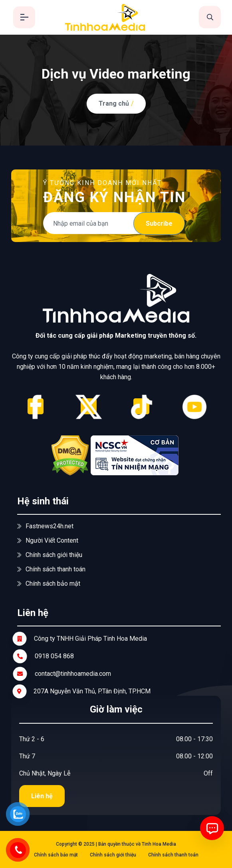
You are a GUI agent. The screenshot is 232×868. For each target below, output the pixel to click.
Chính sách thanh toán (51, 569)
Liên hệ (42, 796)
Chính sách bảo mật (49, 584)
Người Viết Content (48, 540)
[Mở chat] (212, 828)
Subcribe (159, 223)
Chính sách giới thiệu (50, 555)
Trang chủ (114, 103)
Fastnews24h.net (45, 526)
